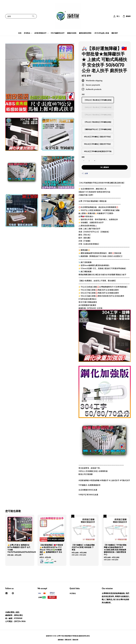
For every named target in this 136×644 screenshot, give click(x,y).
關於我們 (115, 33)
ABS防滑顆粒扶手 (40, 33)
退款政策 (75, 640)
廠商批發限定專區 (85, 33)
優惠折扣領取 (72, 33)
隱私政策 (68, 640)
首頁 (20, 33)
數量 (83, 157)
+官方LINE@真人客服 (101, 33)
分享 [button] (85, 173)
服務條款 (61, 640)
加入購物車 (105, 167)
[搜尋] (33, 16)
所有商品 (27, 33)
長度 (83, 94)
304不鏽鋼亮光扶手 (58, 33)
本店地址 (73, 593)
